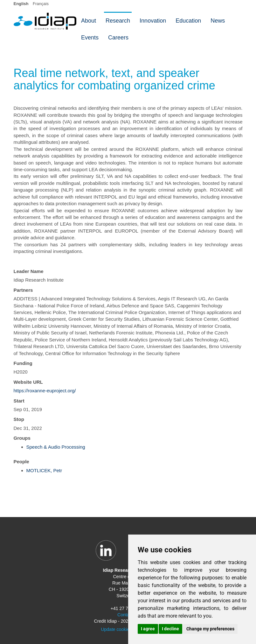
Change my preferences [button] (210, 629)
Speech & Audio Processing (56, 447)
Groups (22, 438)
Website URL (28, 382)
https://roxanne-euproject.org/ (45, 391)
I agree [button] (148, 629)
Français (41, 4)
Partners (23, 290)
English (21, 4)
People (21, 462)
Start (19, 401)
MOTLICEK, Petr (44, 470)
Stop (19, 419)
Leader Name (29, 271)
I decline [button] (170, 629)
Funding (23, 363)
